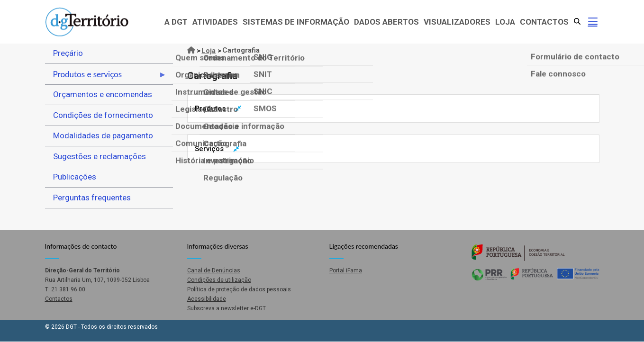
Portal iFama (346, 270)
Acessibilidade (207, 299)
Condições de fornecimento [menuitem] (103, 115)
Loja (505, 22)
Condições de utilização (219, 280)
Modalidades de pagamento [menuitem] (103, 135)
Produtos (210, 108)
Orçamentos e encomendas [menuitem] (103, 94)
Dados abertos (386, 22)
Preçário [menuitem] (68, 53)
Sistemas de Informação (296, 22)
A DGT (176, 22)
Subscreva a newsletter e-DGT (227, 308)
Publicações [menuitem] (75, 177)
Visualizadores (457, 22)
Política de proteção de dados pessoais (239, 289)
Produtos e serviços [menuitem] (106, 77)
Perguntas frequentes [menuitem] (92, 198)
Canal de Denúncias (214, 270)
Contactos (544, 22)
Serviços (209, 149)
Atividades (215, 22)
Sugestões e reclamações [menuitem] (100, 156)
